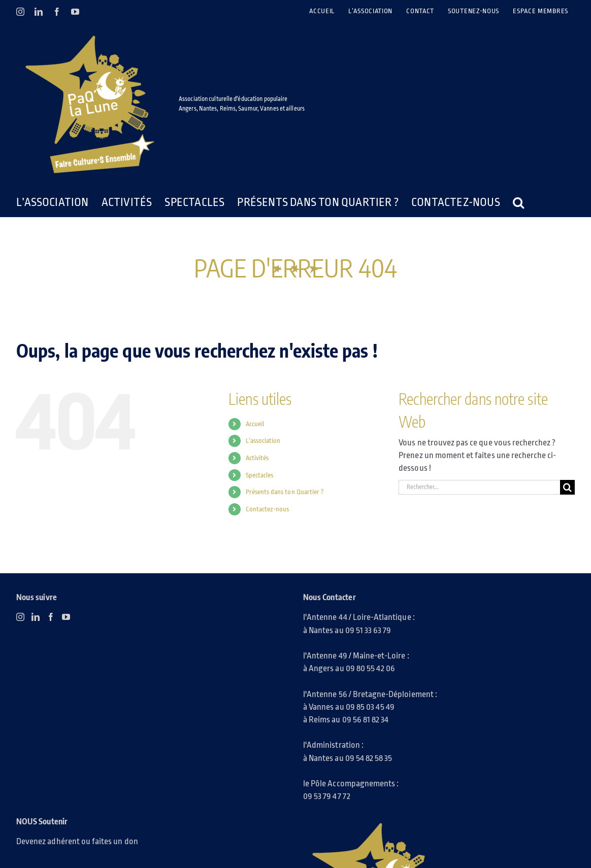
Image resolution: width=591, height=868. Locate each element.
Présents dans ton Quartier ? (285, 492)
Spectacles (260, 475)
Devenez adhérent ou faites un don (77, 841)
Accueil (255, 424)
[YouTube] (66, 617)
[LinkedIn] (36, 617)
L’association (263, 441)
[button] (518, 202)
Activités (257, 458)
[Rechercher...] (479, 487)
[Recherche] (567, 487)
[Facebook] (51, 617)
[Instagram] (20, 617)
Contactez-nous (268, 509)
